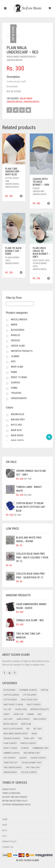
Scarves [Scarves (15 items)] (25, 748)
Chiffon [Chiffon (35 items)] (44, 690)
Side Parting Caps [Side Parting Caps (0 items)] (32, 753)
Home (5, 819)
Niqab (14, 372)
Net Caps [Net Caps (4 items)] (38, 729)
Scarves (15, 383)
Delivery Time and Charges (15, 797)
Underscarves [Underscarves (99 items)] (10, 772)
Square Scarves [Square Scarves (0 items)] (38, 758)
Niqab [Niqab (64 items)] (34, 734)
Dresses (15, 340)
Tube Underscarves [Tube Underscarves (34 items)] (13, 767)
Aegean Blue (18, 414)
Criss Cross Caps (41, 260)
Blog (5, 830)
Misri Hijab (17, 367)
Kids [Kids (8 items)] (40, 714)
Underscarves (15, 60)
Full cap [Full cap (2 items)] (7, 709)
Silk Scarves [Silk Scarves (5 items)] (9, 758)
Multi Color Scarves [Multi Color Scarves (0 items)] (13, 729)
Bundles (15, 335)
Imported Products (22, 351)
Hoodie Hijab (18, 346)
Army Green (17, 441)
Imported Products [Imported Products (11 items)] (40, 709)
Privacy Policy (9, 789)
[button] (21, 196)
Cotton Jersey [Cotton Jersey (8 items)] (10, 700)
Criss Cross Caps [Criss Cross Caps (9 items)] (29, 700)
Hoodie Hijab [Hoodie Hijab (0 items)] (21, 709)
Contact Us (8, 847)
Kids (13, 361)
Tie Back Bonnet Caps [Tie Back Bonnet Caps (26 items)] (31, 763)
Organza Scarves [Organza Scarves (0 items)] (12, 738)
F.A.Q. (5, 836)
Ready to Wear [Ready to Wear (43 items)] (10, 748)
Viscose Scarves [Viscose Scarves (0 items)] (29, 772)
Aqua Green (17, 435)
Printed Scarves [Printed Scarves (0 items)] (28, 743)
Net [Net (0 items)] (28, 729)
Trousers (16, 393)
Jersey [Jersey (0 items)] (7, 714)
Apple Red (16, 425)
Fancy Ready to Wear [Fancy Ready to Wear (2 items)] (13, 705)
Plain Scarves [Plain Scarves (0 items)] (10, 743)
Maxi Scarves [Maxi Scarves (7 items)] (40, 719)
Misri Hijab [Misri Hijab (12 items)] (26, 724)
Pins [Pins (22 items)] (40, 738)
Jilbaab (15, 356)
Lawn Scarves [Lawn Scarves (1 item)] (23, 719)
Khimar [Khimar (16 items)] (31, 714)
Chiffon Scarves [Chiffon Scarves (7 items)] (11, 695)
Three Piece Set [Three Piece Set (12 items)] (11, 763)
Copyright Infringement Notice (16, 805)
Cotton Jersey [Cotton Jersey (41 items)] (30, 695)
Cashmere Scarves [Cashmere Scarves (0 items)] (28, 690)
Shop (5, 825)
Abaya (14, 325)
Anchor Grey (18, 420)
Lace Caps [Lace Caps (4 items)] (8, 719)
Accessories (18, 330)
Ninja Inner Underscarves (21, 57)
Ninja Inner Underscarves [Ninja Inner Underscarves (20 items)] (16, 734)
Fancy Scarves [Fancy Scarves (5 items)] (34, 705)
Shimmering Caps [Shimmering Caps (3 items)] (40, 748)
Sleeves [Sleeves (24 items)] (23, 758)
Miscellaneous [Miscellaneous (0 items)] (10, 724)
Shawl (14, 388)
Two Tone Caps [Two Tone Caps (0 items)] (33, 767)
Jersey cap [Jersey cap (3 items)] (18, 714)
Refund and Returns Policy (15, 801)
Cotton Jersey (12, 178)
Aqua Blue (16, 430)
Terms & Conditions (11, 793)
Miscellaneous (19, 319)
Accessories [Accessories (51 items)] (9, 690)
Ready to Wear (19, 377)
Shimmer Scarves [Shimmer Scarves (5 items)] (12, 753)
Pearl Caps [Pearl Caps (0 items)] (29, 738)
